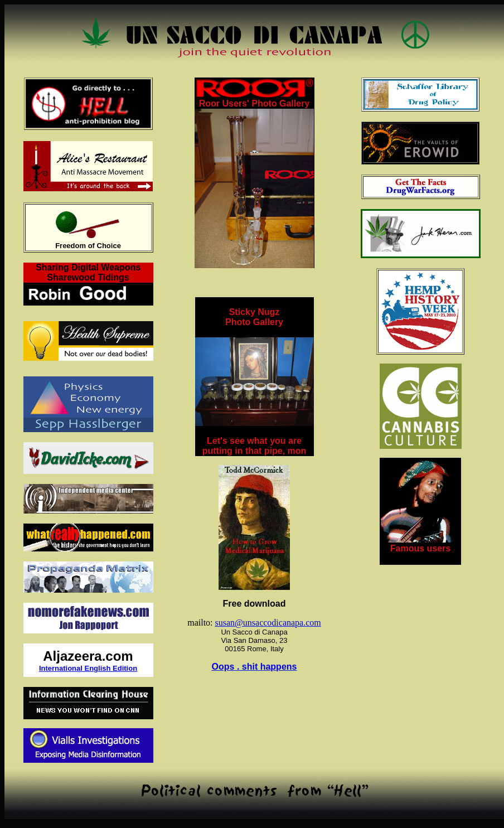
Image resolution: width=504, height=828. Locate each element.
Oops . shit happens (255, 667)
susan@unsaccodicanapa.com (268, 623)
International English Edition (88, 668)
